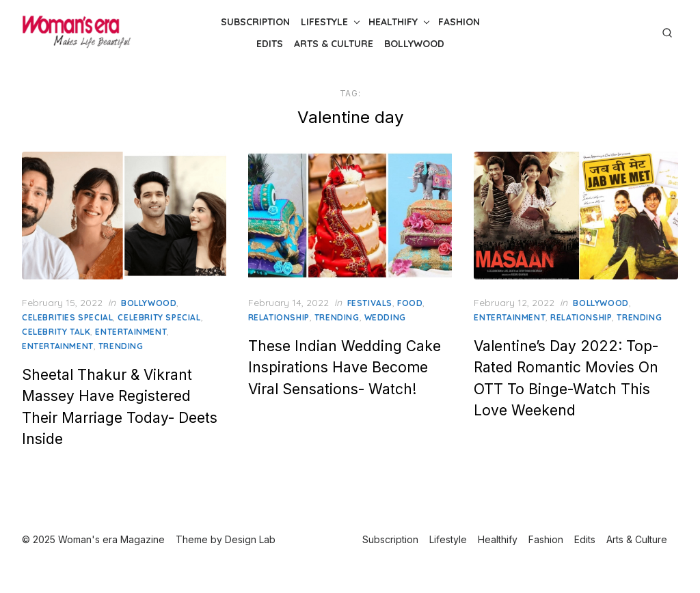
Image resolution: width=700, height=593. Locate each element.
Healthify (393, 22)
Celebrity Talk (56, 332)
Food (410, 303)
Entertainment (131, 332)
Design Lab (250, 539)
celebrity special (159, 317)
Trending (121, 346)
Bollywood (414, 44)
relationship (279, 317)
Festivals (370, 303)
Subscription (255, 22)
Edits (270, 44)
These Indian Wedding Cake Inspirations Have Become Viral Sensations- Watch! (345, 368)
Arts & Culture (334, 44)
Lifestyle (324, 22)
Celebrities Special (67, 317)
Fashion (459, 22)
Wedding (385, 317)
